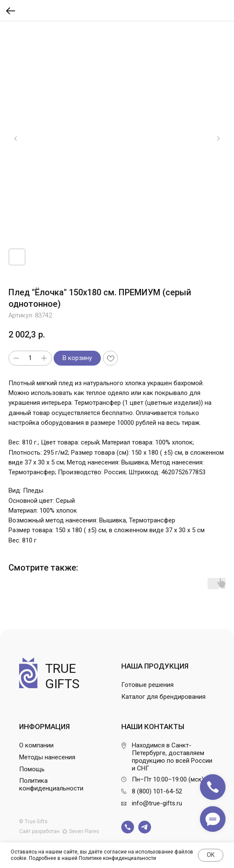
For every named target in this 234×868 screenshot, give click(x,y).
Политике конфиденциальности (117, 858)
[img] (128, 827)
